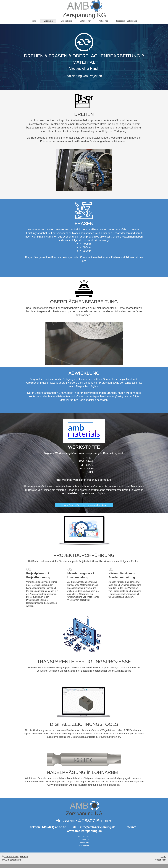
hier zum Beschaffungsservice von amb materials (84, 505)
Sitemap (24, 857)
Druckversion (10, 857)
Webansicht (160, 860)
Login (163, 857)
